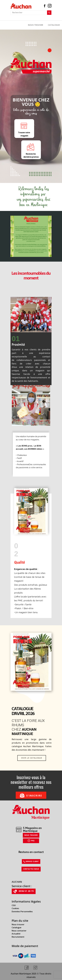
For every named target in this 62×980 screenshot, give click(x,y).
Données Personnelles (22, 912)
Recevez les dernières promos (31, 150)
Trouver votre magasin (24, 129)
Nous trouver (36, 25)
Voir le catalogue (32, 758)
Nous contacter (19, 931)
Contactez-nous (31, 869)
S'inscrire (31, 795)
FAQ (31, 841)
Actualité (16, 934)
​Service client (31, 861)
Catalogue (17, 928)
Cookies (15, 908)
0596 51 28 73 (24, 891)
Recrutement (18, 937)
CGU (14, 905)
